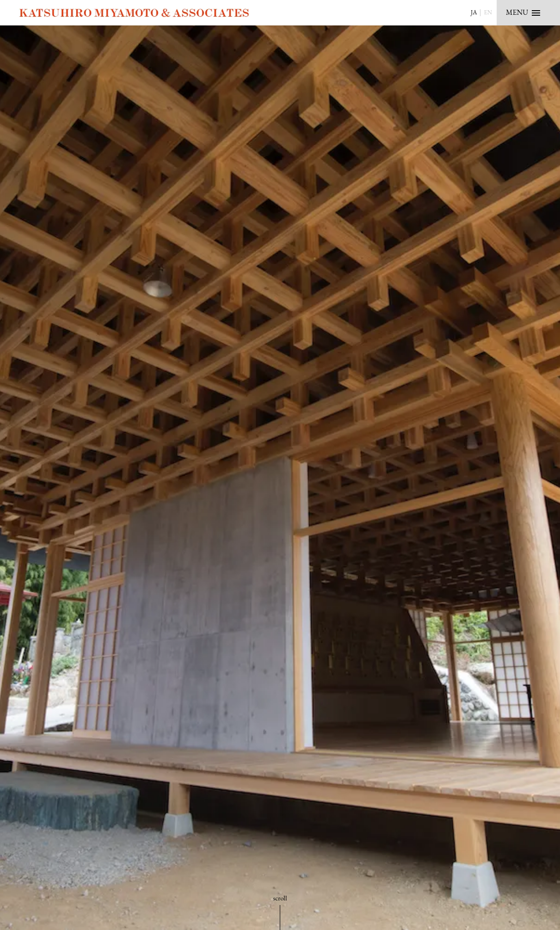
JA (474, 12)
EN (488, 12)
